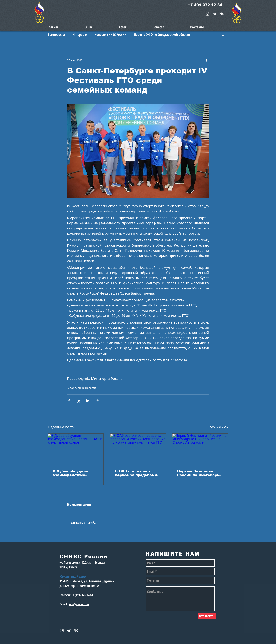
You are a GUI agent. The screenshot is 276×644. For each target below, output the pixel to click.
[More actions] (207, 60)
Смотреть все (219, 426)
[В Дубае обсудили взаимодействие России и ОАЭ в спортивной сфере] (76, 449)
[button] (223, 35)
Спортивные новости (82, 388)
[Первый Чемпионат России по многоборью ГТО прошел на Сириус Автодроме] (200, 449)
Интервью (80, 34)
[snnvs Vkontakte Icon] (222, 14)
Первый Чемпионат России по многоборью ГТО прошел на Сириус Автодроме (200, 473)
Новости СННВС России (110, 34)
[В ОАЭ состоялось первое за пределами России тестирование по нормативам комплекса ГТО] (138, 449)
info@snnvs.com (79, 604)
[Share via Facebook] (69, 401)
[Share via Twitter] (78, 401)
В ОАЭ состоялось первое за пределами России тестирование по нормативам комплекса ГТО (136, 473)
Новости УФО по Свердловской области (162, 34)
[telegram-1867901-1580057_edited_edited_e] (215, 14)
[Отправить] (207, 616)
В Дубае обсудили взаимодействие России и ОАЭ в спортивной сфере (71, 473)
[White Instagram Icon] (207, 14)
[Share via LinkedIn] (88, 401)
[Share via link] (97, 401)
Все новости (56, 34)
